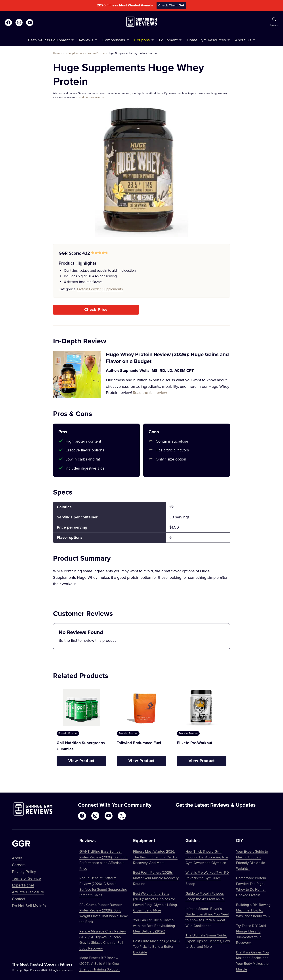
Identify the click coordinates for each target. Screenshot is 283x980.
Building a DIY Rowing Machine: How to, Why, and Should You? (253, 910)
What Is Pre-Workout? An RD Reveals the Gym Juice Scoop (207, 878)
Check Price (96, 309)
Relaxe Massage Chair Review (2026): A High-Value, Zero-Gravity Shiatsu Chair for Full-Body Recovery (103, 940)
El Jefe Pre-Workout (195, 743)
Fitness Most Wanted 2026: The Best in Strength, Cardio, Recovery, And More (155, 857)
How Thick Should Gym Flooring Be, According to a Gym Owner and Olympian (207, 857)
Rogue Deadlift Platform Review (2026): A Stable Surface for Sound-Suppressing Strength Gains (103, 886)
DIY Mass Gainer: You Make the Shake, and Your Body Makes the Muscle (252, 961)
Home (57, 53)
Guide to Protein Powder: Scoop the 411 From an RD (205, 896)
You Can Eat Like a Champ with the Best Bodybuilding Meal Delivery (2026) (154, 926)
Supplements (76, 53)
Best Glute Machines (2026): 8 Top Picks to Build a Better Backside (156, 947)
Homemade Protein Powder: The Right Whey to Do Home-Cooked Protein (251, 886)
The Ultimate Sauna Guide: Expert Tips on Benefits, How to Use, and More (208, 941)
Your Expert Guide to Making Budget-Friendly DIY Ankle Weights (252, 860)
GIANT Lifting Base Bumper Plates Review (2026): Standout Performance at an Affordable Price (103, 860)
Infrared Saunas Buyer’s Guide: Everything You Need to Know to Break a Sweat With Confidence (207, 917)
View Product (81, 761)
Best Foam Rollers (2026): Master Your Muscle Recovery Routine (156, 878)
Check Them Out (171, 5)
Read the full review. (150, 393)
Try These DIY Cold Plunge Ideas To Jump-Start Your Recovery (251, 934)
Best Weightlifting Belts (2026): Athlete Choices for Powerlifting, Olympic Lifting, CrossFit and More (155, 902)
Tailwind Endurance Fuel (139, 743)
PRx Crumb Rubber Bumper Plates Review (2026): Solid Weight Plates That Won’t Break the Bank (103, 913)
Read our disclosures (91, 97)
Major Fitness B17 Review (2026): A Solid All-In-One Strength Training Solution (99, 963)
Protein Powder (96, 53)
